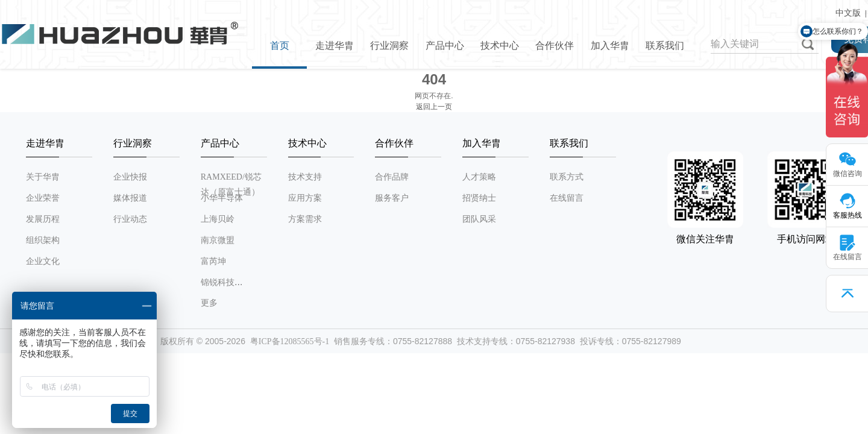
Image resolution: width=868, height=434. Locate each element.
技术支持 (305, 177)
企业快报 (130, 177)
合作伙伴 (555, 46)
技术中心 (500, 46)
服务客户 (392, 198)
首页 (280, 46)
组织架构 (43, 240)
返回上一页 (434, 107)
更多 (209, 303)
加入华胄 (610, 46)
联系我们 (665, 46)
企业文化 (43, 261)
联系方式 (567, 177)
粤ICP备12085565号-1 (290, 341)
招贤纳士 (479, 198)
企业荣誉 (43, 198)
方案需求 (305, 219)
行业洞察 (389, 46)
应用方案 (305, 198)
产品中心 (445, 46)
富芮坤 (213, 261)
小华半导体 (222, 198)
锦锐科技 (218, 282)
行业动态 (130, 219)
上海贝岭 (218, 219)
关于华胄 (43, 177)
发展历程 (43, 219)
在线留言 (567, 198)
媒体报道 (130, 198)
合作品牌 (392, 177)
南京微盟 (218, 240)
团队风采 (479, 219)
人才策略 (479, 177)
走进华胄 (335, 46)
